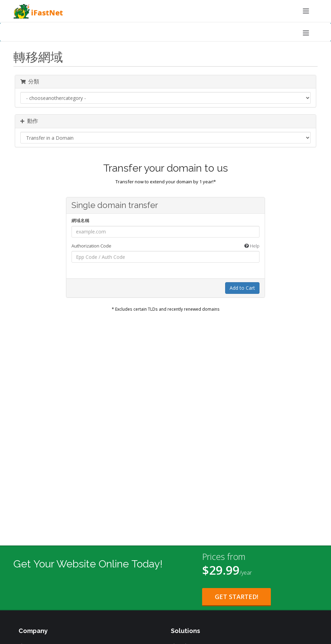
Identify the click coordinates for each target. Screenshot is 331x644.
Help (252, 246)
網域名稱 (80, 220)
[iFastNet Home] (165, 11)
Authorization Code (166, 246)
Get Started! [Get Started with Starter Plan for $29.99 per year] (236, 597)
